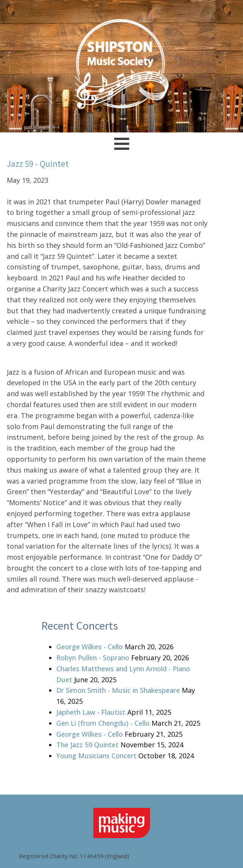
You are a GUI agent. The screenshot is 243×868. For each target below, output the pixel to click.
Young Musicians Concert (96, 756)
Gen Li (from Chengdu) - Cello (103, 723)
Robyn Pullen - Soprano (93, 658)
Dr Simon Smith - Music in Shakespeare (118, 690)
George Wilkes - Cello (90, 647)
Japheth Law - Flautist (91, 712)
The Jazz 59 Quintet (87, 745)
